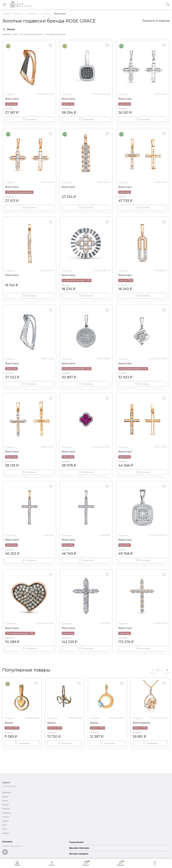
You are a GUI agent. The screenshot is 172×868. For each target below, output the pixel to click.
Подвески (7, 813)
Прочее (6, 817)
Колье (5, 801)
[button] (167, 669)
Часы (5, 829)
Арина (9, 722)
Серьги (5, 821)
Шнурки (6, 833)
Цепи (5, 825)
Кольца (6, 805)
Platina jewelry (142, 722)
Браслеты (7, 792)
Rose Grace (12, 98)
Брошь (5, 797)
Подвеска (10, 94)
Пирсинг (6, 809)
